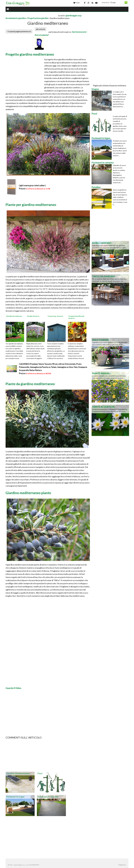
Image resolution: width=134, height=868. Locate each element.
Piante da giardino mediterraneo (30, 384)
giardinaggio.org (73, 15)
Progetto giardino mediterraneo (30, 54)
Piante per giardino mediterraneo (31, 205)
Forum (77, 3)
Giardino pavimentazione (18, 773)
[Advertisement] (32, 15)
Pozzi (40, 773)
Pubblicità (122, 865)
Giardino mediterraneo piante (28, 493)
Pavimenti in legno (15, 797)
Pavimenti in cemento (48, 797)
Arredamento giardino (16, 18)
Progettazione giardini (38, 18)
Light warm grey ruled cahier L (32, 185)
